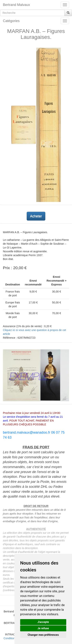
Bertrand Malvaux (16, 5)
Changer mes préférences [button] (43, 635)
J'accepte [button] (43, 622)
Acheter (36, 216)
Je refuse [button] (43, 628)
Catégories (11, 21)
